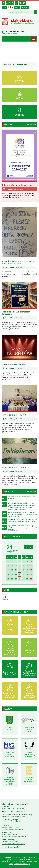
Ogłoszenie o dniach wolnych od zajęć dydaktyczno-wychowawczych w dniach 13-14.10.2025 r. (23, 528)
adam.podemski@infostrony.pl (20, 864)
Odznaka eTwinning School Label (17, 185)
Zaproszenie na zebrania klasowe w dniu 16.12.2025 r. (22, 498)
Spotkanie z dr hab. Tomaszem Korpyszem (16, 313)
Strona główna (20, 64)
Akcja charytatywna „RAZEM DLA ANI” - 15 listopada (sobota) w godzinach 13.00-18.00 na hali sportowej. (23, 514)
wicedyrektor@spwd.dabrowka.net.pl (14, 836)
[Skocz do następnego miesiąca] (30, 547)
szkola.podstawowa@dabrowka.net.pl (20, 814)
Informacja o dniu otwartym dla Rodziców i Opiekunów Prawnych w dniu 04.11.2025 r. (23, 521)
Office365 (25, 7)
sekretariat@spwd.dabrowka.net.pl (13, 844)
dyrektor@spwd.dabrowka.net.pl (12, 829)
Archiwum (31, 124)
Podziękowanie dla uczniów (14, 467)
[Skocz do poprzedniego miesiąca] (26, 547)
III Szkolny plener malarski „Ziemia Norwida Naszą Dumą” (18, 262)
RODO (4, 7)
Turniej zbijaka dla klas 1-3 (14, 415)
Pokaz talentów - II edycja (13, 364)
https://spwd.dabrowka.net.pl (16, 817)
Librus (17, 7)
